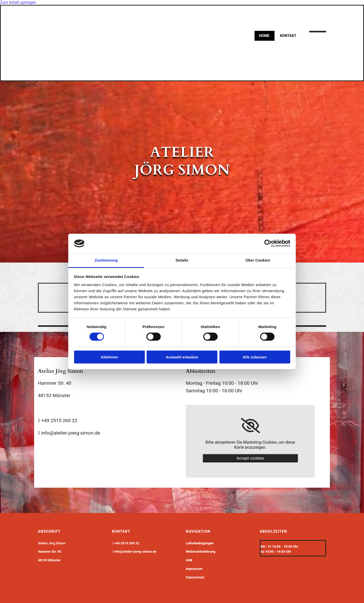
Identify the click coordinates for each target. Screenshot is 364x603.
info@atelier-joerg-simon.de (135, 552)
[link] (250, 426)
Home (264, 36)
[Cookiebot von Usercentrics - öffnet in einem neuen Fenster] (268, 243)
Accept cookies (250, 458)
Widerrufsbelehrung (201, 552)
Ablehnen (109, 357)
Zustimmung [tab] (106, 260)
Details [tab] (182, 260)
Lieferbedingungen (200, 543)
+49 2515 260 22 (127, 543)
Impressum (194, 569)
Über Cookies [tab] (258, 260)
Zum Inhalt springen (18, 2)
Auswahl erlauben (182, 357)
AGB (189, 560)
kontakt (288, 36)
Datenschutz (195, 577)
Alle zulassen (255, 357)
